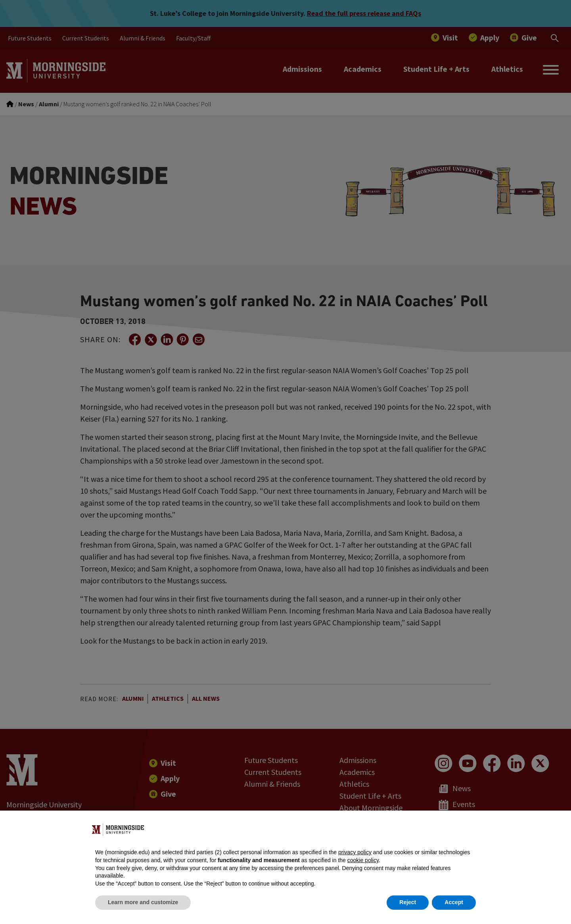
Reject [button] (408, 902)
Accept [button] (454, 902)
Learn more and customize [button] (143, 902)
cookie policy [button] (363, 860)
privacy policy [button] (355, 852)
